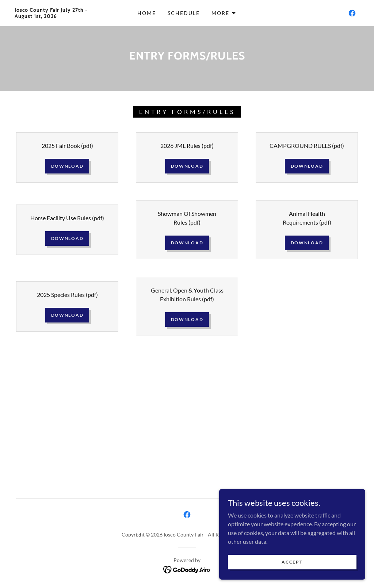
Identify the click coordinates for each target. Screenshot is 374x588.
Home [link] (147, 13)
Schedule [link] (184, 13)
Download (67, 166)
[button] (224, 13)
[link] (60, 16)
